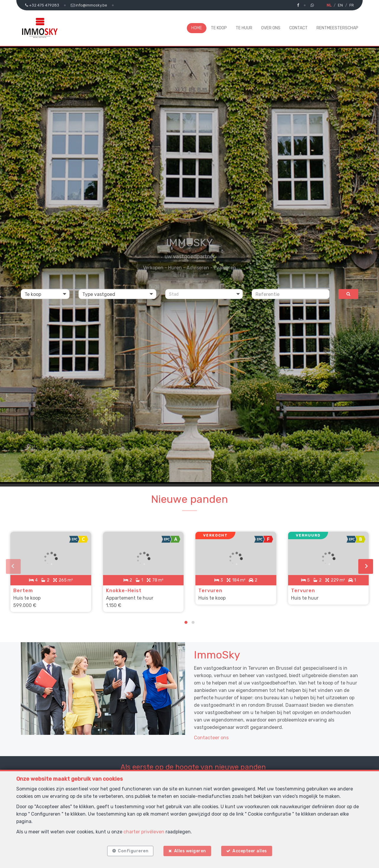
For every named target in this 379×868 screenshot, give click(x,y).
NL (329, 5)
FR (352, 5)
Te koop (219, 28)
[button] (204, 294)
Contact (298, 28)
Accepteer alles (250, 851)
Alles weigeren (190, 851)
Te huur (244, 28)
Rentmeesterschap (337, 28)
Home (197, 28)
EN (340, 5)
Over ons (271, 28)
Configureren (133, 851)
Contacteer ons (211, 738)
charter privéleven (144, 832)
